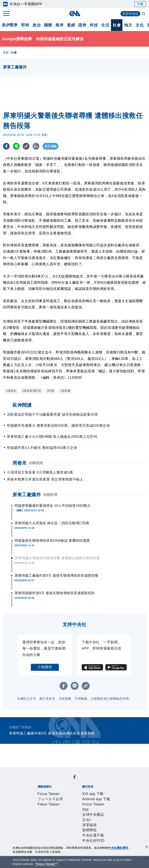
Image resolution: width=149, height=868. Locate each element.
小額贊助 (45, 667)
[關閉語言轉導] (147, 859)
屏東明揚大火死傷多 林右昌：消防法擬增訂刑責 (52, 523)
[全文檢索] (144, 14)
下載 (140, 4)
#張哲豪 (65, 391)
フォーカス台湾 (65, 781)
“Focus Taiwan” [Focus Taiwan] (46, 864)
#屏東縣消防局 (32, 391)
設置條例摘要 (84, 812)
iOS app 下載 (41, 791)
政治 (37, 25)
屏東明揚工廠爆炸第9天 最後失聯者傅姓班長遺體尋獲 (56, 576)
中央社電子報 (93, 796)
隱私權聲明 (60, 817)
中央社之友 (42, 833)
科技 (94, 25)
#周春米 (11, 391)
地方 (128, 25)
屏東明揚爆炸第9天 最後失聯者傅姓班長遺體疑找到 (55, 593)
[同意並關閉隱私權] (147, 847)
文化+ (49, 796)
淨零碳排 (61, 796)
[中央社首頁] (75, 14)
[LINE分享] (16, 146)
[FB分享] (6, 146)
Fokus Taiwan (89, 781)
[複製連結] (26, 146)
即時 (25, 25)
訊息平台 (80, 828)
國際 (48, 25)
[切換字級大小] (36, 146)
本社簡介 (37, 812)
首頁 (6, 52)
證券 (82, 25)
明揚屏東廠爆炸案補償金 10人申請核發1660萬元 (53, 506)
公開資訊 (66, 812)
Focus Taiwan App (94, 791)
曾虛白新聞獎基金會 (46, 844)
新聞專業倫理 (105, 812)
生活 (105, 25)
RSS (55, 833)
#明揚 (51, 391)
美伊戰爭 (10, 25)
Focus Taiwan (41, 781)
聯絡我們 (76, 817)
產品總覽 (37, 828)
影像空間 (66, 828)
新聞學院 (75, 796)
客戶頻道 (51, 828)
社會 (117, 25)
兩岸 (59, 25)
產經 (71, 25)
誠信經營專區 (41, 817)
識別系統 (51, 812)
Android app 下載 (65, 791)
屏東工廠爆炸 (27, 495)
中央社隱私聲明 (118, 848)
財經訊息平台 (98, 828)
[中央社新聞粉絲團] (31, 770)
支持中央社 (130, 14)
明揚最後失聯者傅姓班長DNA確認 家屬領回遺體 (52, 541)
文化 (140, 25)
